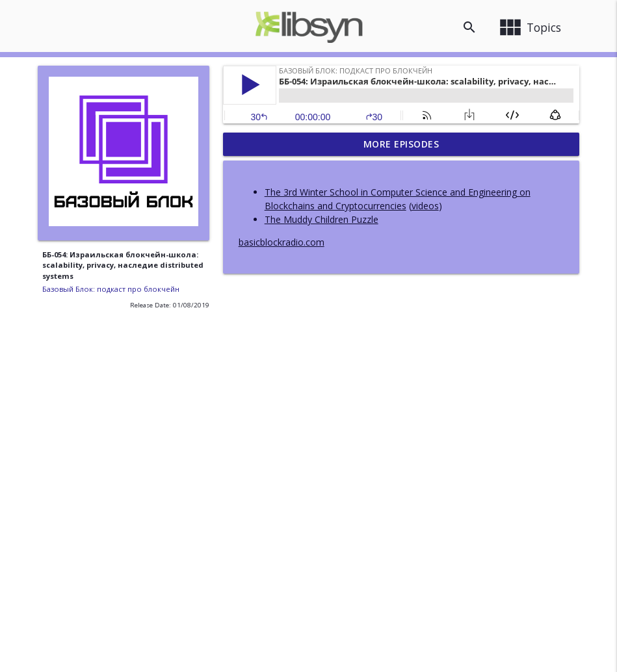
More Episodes (401, 144)
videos (425, 206)
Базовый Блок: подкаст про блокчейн (111, 289)
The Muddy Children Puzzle (322, 219)
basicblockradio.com (282, 242)
